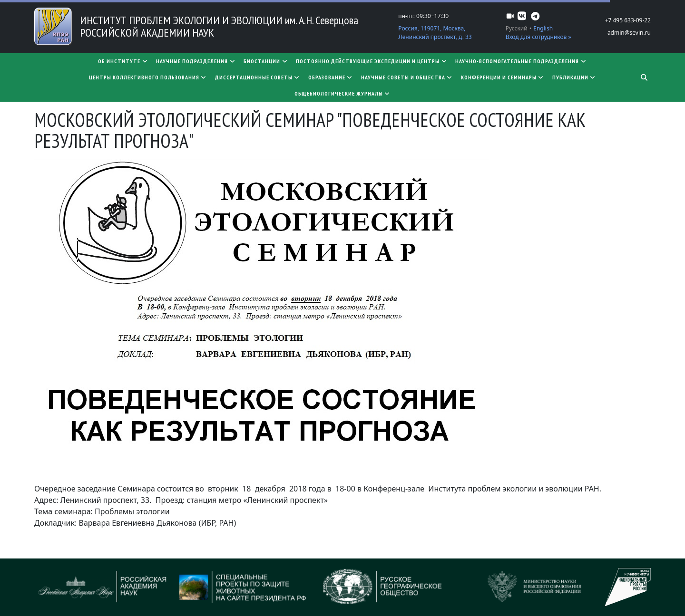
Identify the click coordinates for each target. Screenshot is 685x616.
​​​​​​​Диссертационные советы (258, 77)
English (543, 28)
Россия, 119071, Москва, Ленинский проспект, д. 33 (435, 33)
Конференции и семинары (503, 77)
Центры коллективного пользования (148, 77)
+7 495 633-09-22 (628, 20)
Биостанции (266, 61)
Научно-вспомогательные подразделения (521, 61)
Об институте (123, 61)
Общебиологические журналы (343, 93)
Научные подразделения (196, 61)
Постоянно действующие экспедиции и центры (372, 61)
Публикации (574, 77)
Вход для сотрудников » (538, 37)
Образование (331, 77)
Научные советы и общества (407, 77)
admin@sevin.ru (629, 33)
